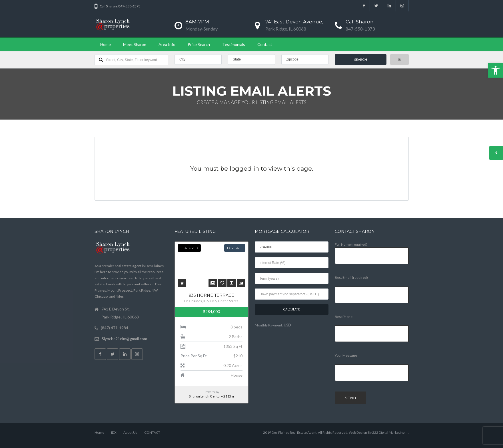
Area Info (167, 44)
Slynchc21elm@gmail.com (124, 339)
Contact (265, 44)
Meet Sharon (135, 44)
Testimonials (234, 44)
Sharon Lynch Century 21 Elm (211, 396)
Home (106, 44)
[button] (496, 70)
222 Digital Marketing (388, 432)
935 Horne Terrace (212, 295)
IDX (114, 432)
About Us (130, 432)
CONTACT (152, 432)
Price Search (199, 44)
